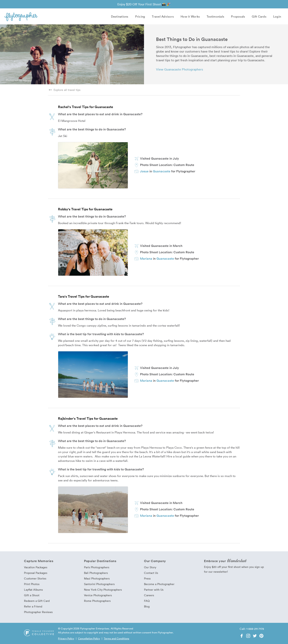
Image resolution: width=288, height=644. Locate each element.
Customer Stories (35, 578)
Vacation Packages (36, 567)
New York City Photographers (103, 590)
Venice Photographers (98, 595)
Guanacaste (162, 171)
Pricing (140, 16)
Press (147, 578)
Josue (144, 171)
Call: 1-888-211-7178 (252, 629)
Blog (147, 606)
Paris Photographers (97, 567)
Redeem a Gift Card (37, 601)
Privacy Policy (66, 638)
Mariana (27, 80)
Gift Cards (259, 16)
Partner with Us (154, 590)
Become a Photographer (159, 584)
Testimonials (215, 16)
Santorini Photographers (99, 584)
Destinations (120, 16)
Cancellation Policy (89, 638)
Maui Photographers (97, 578)
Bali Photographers (96, 573)
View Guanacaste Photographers (179, 69)
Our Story (150, 567)
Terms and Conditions (116, 638)
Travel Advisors (163, 16)
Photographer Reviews (38, 612)
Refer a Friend (33, 606)
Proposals (238, 16)
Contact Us (151, 573)
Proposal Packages (36, 573)
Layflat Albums (33, 590)
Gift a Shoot (32, 595)
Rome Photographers (97, 601)
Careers (149, 595)
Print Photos (32, 584)
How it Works (190, 16)
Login (277, 16)
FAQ (147, 601)
